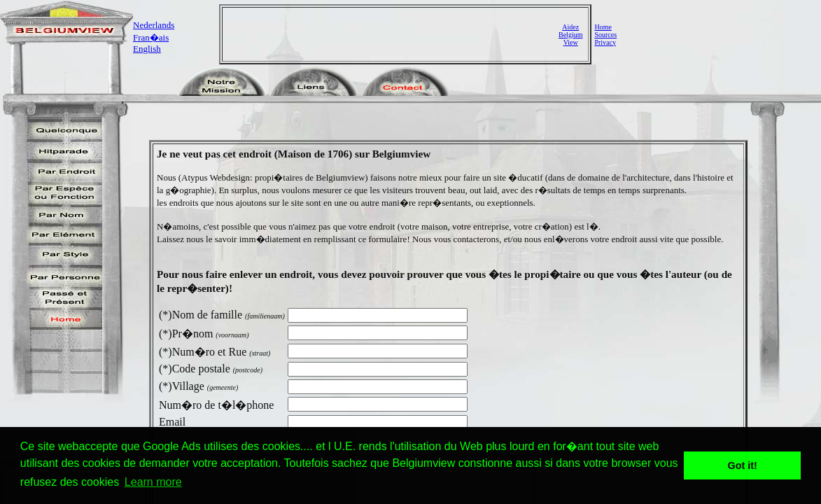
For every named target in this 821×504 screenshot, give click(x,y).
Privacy (605, 42)
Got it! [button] (743, 465)
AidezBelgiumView (570, 35)
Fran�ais (151, 37)
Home (603, 27)
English (147, 49)
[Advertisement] (392, 34)
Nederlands (154, 25)
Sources (605, 35)
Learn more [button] (153, 482)
